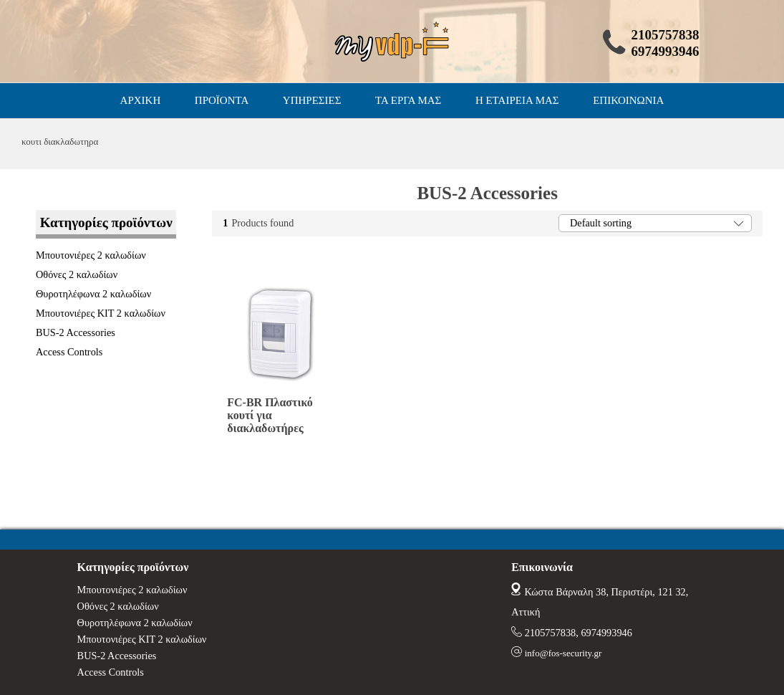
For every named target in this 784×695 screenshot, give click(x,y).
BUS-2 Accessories (76, 332)
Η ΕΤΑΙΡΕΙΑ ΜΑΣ (517, 100)
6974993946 (606, 633)
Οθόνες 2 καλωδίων (77, 274)
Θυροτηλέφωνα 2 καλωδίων (93, 294)
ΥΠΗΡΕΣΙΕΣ (312, 100)
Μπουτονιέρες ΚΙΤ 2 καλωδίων (101, 313)
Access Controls (69, 352)
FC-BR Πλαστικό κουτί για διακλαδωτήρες (270, 415)
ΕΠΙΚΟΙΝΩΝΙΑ (628, 100)
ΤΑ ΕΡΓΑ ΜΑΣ (408, 100)
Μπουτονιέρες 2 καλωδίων (91, 255)
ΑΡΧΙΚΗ (141, 100)
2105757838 (550, 633)
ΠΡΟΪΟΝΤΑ (222, 100)
